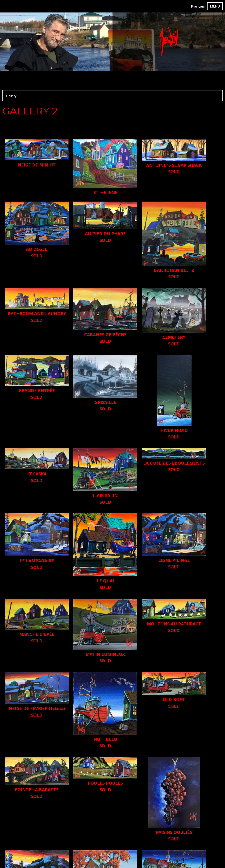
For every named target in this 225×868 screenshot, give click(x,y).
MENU (215, 6)
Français (198, 6)
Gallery (11, 96)
